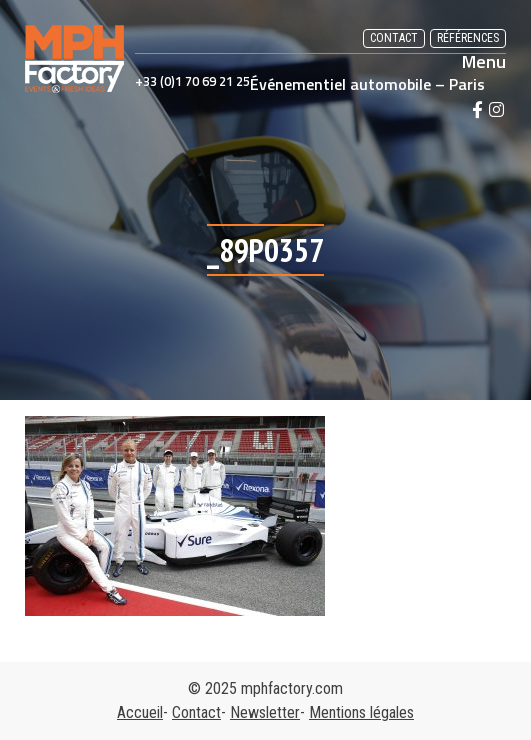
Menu (484, 62)
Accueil (140, 712)
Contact (394, 38)
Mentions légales (361, 712)
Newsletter (265, 712)
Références (468, 38)
